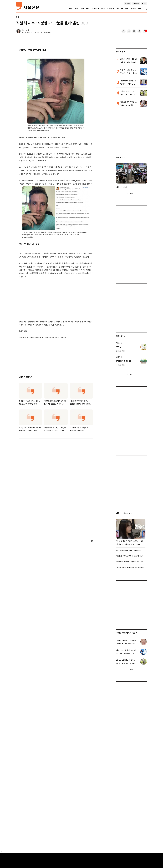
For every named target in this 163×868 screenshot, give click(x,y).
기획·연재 (110, 9)
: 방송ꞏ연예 (124, 513)
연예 (140, 9)
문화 (103, 9)
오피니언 (120, 9)
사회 (77, 9)
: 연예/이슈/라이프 (127, 633)
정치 (71, 9)
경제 (82, 9)
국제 (88, 9)
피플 (127, 9)
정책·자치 (95, 9)
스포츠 (133, 9)
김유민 (24, 30)
